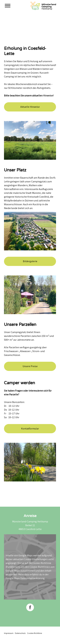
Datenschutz (20, 633)
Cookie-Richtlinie (42, 563)
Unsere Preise (30, 366)
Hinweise (48, 96)
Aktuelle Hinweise (30, 107)
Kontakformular (30, 429)
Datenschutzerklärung (32, 578)
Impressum (9, 633)
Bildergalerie (30, 261)
